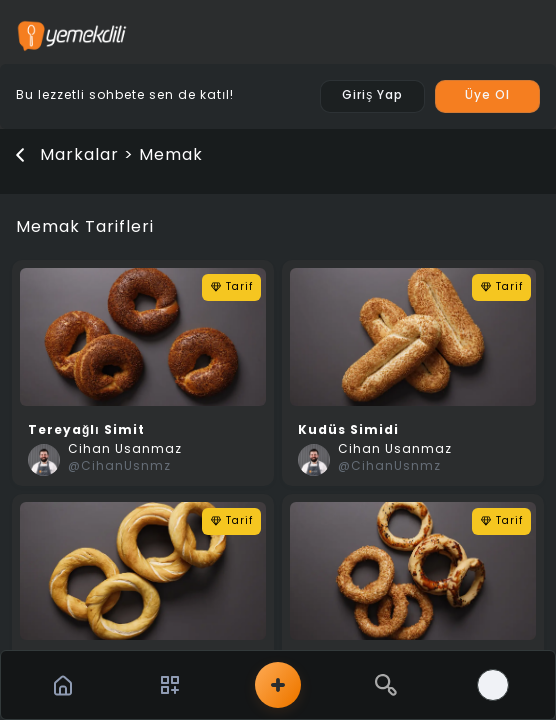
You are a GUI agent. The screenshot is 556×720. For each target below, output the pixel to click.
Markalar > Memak (121, 156)
